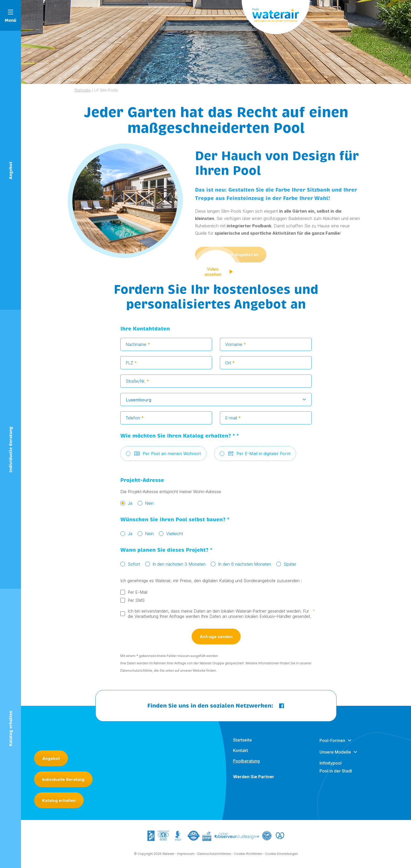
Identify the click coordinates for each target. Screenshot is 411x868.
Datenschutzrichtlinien (214, 856)
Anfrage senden (216, 639)
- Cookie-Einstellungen (280, 856)
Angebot (51, 758)
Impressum (186, 856)
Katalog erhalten (59, 800)
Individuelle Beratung (63, 779)
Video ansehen (219, 274)
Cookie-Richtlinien (248, 856)
